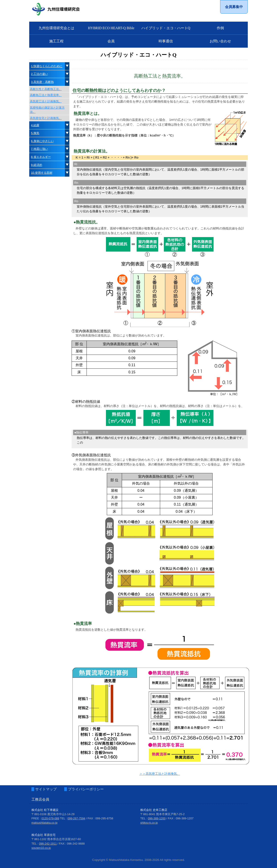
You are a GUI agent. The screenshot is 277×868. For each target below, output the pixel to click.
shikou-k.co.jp (149, 823)
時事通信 (166, 41)
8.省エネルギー (41, 157)
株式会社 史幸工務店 (154, 810)
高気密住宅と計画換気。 (46, 118)
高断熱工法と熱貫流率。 (46, 95)
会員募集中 (234, 7)
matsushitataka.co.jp (44, 823)
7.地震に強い (39, 149)
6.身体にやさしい (42, 141)
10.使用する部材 (42, 173)
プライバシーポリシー (86, 789)
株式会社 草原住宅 (43, 835)
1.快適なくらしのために (47, 66)
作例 (220, 28)
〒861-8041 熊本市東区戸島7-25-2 (162, 814)
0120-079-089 (50, 818)
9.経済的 (37, 165)
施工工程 (56, 41)
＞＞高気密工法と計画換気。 (160, 774)
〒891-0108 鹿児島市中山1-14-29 (53, 814)
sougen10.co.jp (41, 848)
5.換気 (35, 133)
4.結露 (35, 125)
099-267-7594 (76, 818)
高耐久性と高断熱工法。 (46, 89)
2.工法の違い (39, 74)
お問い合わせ (220, 41)
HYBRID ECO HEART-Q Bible (111, 28)
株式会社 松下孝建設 (45, 810)
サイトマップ (46, 789)
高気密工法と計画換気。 (46, 101)
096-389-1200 (157, 818)
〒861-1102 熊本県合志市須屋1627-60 (56, 839)
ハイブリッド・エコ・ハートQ (166, 28)
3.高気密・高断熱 (42, 82)
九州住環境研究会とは (56, 28)
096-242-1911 (48, 844)
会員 (111, 41)
